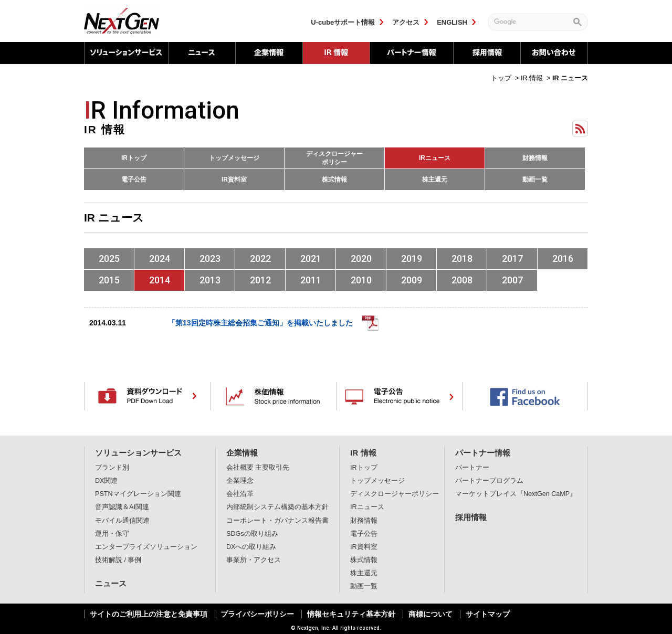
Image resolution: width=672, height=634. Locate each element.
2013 (210, 280)
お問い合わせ (554, 53)
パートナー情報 (411, 53)
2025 (109, 258)
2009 (412, 280)
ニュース (202, 53)
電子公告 (134, 179)
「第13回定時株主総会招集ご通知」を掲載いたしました (260, 323)
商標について (430, 614)
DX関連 (107, 481)
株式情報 (334, 179)
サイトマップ (488, 614)
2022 (260, 258)
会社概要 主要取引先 (258, 468)
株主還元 (435, 179)
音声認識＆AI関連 (122, 507)
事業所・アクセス (254, 560)
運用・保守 (112, 534)
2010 (361, 280)
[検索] (531, 22)
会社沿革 (240, 494)
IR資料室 (234, 179)
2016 (563, 258)
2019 (412, 258)
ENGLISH (452, 22)
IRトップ (134, 158)
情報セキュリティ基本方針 (351, 614)
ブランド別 (112, 468)
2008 (462, 280)
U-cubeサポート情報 (343, 22)
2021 (311, 258)
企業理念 (240, 481)
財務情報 (535, 158)
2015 (109, 280)
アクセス (406, 22)
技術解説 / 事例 (118, 560)
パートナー (472, 468)
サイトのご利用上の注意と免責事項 (149, 614)
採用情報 (487, 53)
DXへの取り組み (251, 547)
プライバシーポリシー (257, 614)
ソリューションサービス (126, 53)
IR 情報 (363, 453)
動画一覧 (535, 179)
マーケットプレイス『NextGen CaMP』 (516, 494)
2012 (260, 280)
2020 (361, 258)
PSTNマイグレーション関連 (138, 494)
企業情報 (269, 53)
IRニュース (435, 158)
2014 (160, 280)
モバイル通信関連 (122, 521)
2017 (512, 258)
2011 (311, 280)
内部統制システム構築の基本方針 (277, 507)
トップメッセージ (234, 158)
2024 (160, 258)
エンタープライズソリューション (146, 547)
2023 (210, 258)
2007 (512, 280)
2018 (462, 258)
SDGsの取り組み (252, 534)
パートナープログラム (489, 481)
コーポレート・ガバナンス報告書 (277, 521)
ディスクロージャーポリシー (334, 158)
